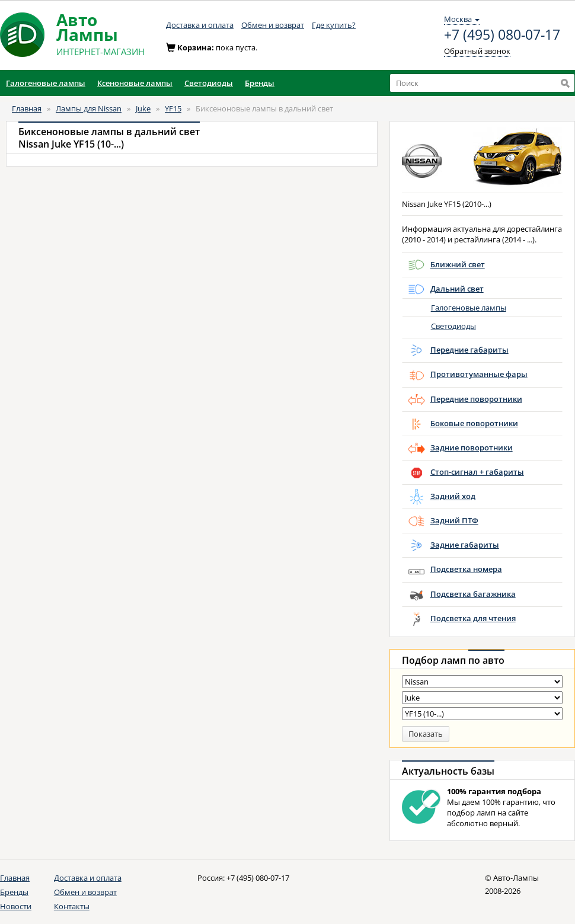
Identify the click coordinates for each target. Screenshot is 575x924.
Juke (143, 108)
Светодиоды (453, 326)
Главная (27, 108)
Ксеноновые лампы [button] (135, 83)
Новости (16, 906)
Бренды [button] (260, 83)
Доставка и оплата (200, 25)
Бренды (14, 892)
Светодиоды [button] (209, 83)
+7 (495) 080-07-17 (502, 35)
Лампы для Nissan (89, 108)
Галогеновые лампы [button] (46, 83)
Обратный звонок (477, 51)
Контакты (72, 906)
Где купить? (334, 25)
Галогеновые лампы (469, 308)
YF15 (173, 108)
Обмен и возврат (273, 25)
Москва (462, 19)
